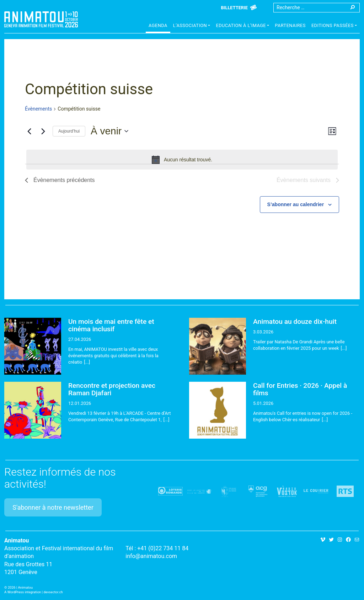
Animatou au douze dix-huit (295, 322)
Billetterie (234, 8)
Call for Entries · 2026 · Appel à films (300, 389)
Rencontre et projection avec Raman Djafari (112, 389)
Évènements (38, 109)
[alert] (182, 160)
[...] (87, 362)
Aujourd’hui (69, 131)
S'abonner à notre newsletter (53, 507)
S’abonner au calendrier (296, 204)
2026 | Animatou (20, 587)
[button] (192, 26)
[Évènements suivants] (43, 131)
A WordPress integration (23, 592)
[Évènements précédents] (29, 131)
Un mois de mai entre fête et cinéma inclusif (111, 325)
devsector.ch (53, 592)
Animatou (41, 19)
